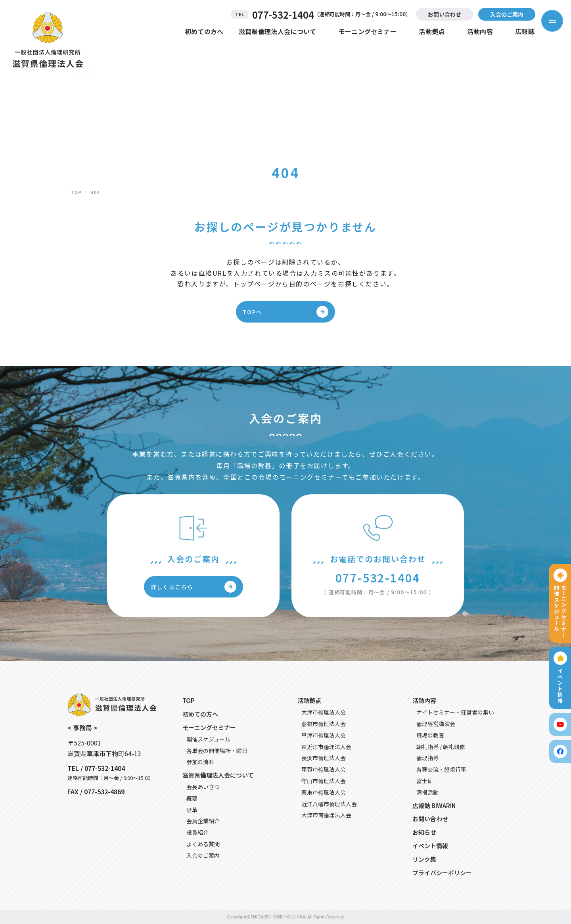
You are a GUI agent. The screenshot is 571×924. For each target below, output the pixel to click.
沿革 (192, 810)
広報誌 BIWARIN (434, 806)
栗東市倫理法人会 (324, 792)
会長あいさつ (203, 787)
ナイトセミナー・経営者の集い (455, 712)
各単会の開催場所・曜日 (217, 751)
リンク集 (424, 859)
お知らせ (424, 832)
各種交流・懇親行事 (441, 769)
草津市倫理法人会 (324, 735)
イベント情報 (430, 846)
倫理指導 (427, 758)
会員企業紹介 (203, 821)
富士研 (425, 781)
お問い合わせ (445, 14)
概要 (192, 798)
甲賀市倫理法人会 (324, 769)
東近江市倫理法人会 (326, 747)
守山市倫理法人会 (324, 781)
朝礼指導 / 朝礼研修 (441, 747)
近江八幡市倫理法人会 (329, 804)
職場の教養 (430, 735)
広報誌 (525, 31)
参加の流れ (200, 762)
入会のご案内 (507, 14)
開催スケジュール (208, 739)
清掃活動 (427, 792)
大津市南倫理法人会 (326, 815)
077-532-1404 (283, 14)
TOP (77, 193)
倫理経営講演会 (436, 724)
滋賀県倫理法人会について (278, 31)
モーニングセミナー (368, 31)
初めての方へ (204, 31)
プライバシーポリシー (442, 873)
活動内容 (480, 31)
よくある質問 (203, 844)
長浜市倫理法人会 (324, 758)
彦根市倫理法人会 (324, 724)
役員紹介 (197, 832)
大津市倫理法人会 (324, 712)
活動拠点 (432, 31)
